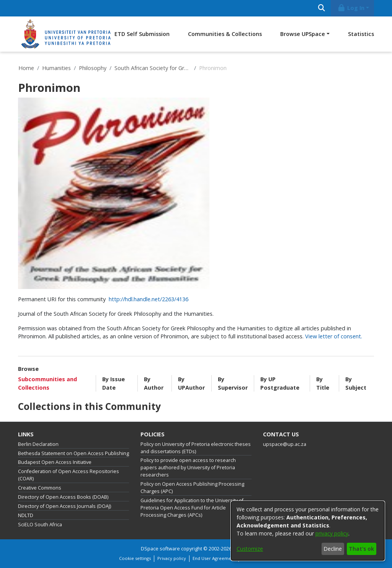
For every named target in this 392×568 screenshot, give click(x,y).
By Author (154, 383)
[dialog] (308, 531)
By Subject (356, 383)
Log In (351, 8)
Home (26, 68)
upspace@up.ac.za (285, 444)
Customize (250, 549)
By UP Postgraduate (280, 383)
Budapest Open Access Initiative (55, 462)
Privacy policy (172, 558)
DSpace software (160, 549)
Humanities (56, 68)
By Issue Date (114, 383)
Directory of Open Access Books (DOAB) (63, 497)
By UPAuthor (191, 383)
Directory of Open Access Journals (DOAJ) (65, 506)
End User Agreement (214, 558)
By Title (323, 383)
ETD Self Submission (142, 34)
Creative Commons (40, 488)
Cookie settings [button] (135, 558)
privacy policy (332, 533)
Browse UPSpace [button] (303, 34)
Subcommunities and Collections (47, 383)
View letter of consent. (334, 336)
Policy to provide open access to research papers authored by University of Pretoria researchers (188, 468)
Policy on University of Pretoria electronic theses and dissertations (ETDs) (196, 448)
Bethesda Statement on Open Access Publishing (73, 453)
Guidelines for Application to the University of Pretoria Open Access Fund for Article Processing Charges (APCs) (192, 508)
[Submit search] (321, 8)
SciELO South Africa (40, 525)
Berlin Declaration (38, 444)
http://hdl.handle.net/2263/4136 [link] (149, 299)
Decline (333, 549)
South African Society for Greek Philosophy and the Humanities (153, 68)
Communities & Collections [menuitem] (225, 34)
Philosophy (93, 68)
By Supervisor (233, 383)
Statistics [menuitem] (361, 34)
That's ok (361, 549)
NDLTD (26, 515)
